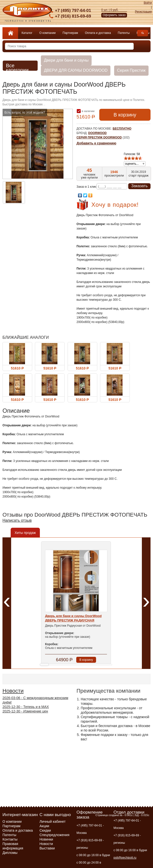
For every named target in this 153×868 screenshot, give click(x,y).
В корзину (125, 115)
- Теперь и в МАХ (26, 707)
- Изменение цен (25, 711)
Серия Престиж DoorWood (99, 137)
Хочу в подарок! (115, 205)
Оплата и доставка (98, 33)
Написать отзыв (17, 520)
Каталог (27, 33)
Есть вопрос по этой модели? (25, 113)
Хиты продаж (25, 533)
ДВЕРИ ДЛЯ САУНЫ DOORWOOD (76, 70)
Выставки (47, 848)
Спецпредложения (55, 835)
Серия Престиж (131, 70)
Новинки (46, 839)
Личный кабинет (53, 822)
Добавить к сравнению (96, 143)
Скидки (45, 830)
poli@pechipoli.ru (125, 858)
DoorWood (97, 133)
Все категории (17, 68)
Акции (44, 826)
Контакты (10, 839)
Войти (148, 3)
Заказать (139, 186)
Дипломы (10, 853)
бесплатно (122, 129)
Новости (13, 691)
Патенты (124, 33)
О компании (48, 33)
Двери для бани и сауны (66, 60)
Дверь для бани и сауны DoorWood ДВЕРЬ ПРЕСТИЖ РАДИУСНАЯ (73, 618)
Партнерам (70, 33)
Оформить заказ (114, 15)
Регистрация (143, 12)
